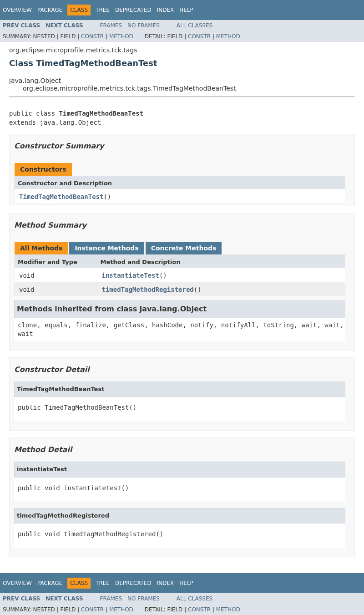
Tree (103, 10)
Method (121, 36)
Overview (17, 10)
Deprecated (133, 10)
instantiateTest (131, 275)
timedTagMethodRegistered (148, 290)
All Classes (195, 25)
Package (50, 10)
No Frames (144, 25)
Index (166, 10)
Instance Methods (106, 248)
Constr (92, 36)
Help (186, 10)
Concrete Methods (184, 248)
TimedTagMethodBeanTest (61, 197)
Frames (111, 25)
